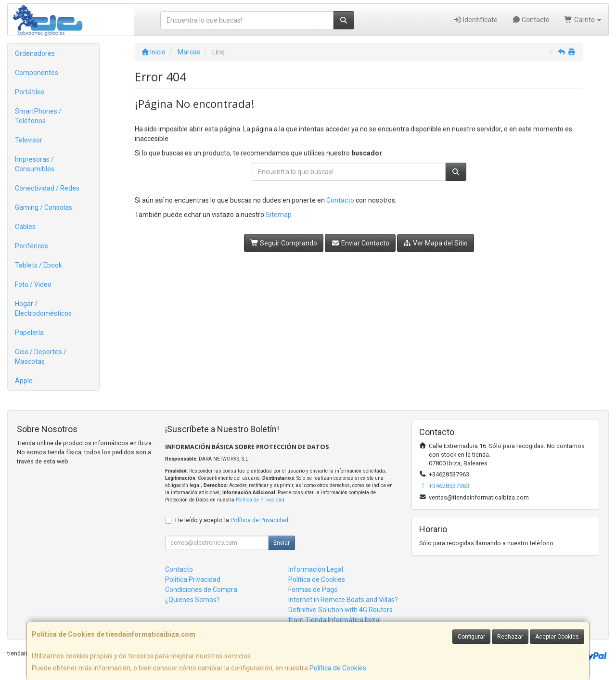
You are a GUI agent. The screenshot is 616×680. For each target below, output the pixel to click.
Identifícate (475, 20)
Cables (25, 227)
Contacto (531, 20)
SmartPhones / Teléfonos (38, 116)
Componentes (37, 73)
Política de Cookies (338, 668)
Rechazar (510, 637)
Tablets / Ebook (38, 265)
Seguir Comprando (284, 243)
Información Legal (316, 569)
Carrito (583, 20)
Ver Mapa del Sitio (436, 243)
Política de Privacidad (260, 500)
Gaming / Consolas (44, 207)
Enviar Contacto (360, 243)
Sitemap (279, 215)
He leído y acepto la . (232, 520)
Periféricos (32, 246)
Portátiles (30, 92)
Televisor (29, 140)
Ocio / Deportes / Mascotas (41, 357)
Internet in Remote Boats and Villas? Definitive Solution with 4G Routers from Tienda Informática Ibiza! (343, 610)
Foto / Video (33, 284)
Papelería (29, 333)
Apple (24, 381)
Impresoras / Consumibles (35, 164)
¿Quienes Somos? (192, 600)
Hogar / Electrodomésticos (43, 308)
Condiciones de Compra (201, 590)
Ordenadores (35, 53)
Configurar (471, 637)
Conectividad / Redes (47, 188)
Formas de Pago (313, 590)
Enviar (282, 543)
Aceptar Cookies (557, 637)
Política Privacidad (193, 579)
